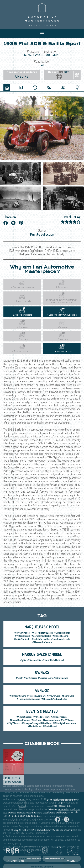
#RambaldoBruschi (61, 639)
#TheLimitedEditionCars (28, 699)
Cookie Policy (43, 830)
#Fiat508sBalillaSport (53, 660)
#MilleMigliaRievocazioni (64, 723)
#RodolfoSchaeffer (41, 639)
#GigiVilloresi (30, 678)
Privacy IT (29, 830)
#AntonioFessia (23, 636)
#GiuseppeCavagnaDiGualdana (53, 678)
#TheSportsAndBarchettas (54, 699)
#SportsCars (68, 696)
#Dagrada (36, 720)
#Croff (19, 678)
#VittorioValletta (62, 633)
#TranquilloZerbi (60, 636)
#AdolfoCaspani (24, 717)
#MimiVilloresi (35, 726)
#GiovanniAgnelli (22, 633)
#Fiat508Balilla (45, 633)
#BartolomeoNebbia (41, 636)
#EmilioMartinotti (22, 639)
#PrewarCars (54, 696)
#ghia (23, 660)
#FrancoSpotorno (51, 720)
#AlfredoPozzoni (41, 717)
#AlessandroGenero (42, 642)
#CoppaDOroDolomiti (20, 720)
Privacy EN (16, 830)
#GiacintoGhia (34, 660)
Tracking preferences (63, 830)
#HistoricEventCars (36, 696)
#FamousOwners (18, 696)
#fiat (34, 633)
